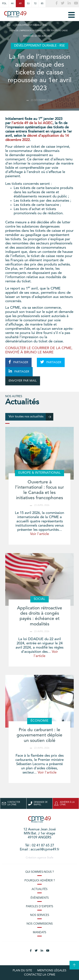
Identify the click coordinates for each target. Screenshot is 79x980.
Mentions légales (52, 971)
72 (35, 4)
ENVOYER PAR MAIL (23, 381)
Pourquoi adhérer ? (40, 881)
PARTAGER (18, 362)
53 (28, 4)
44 (12, 4)
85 (42, 4)
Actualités (39, 889)
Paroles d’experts (39, 907)
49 (20, 4)
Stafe (50, 858)
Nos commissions (40, 924)
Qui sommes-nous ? (39, 872)
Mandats (39, 932)
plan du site (22, 971)
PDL (4, 4)
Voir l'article (39, 534)
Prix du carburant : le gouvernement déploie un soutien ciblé (39, 735)
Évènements (40, 898)
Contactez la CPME (40, 975)
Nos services (40, 915)
